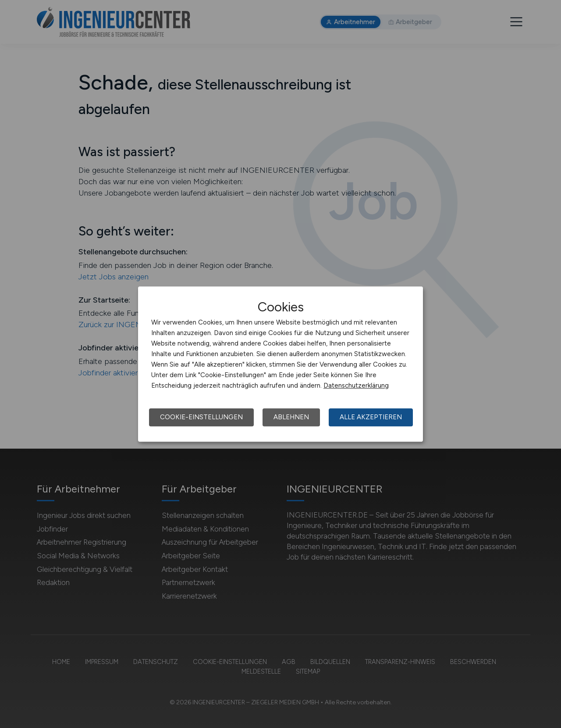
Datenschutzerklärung (356, 385)
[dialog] (280, 364)
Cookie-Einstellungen (201, 417)
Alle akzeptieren (371, 417)
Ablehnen (291, 417)
